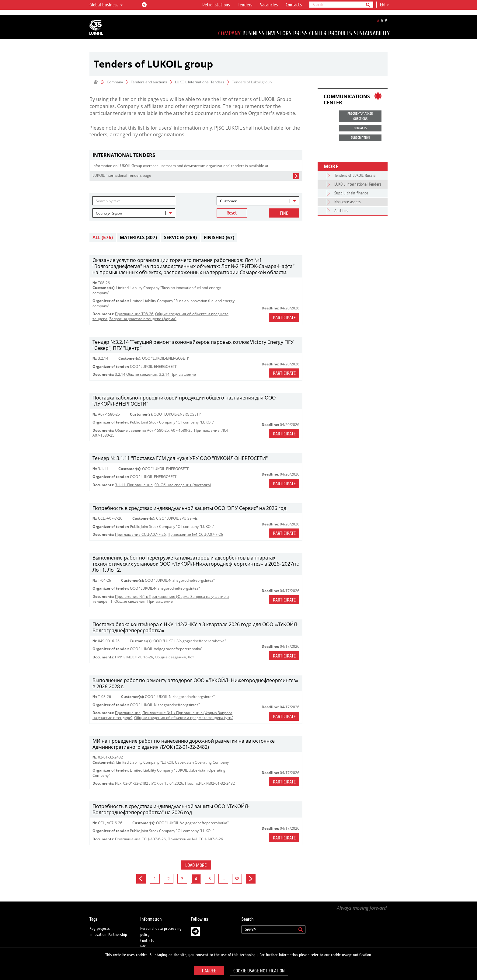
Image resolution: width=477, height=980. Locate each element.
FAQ (143, 941)
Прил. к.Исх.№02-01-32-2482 (210, 783)
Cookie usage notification (259, 971)
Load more (196, 865)
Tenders (245, 5)
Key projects (100, 922)
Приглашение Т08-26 (134, 314)
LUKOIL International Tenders (200, 82)
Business (253, 33)
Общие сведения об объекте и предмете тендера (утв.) (184, 718)
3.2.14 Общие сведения (136, 374)
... (223, 879)
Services (180, 237)
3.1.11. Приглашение (134, 485)
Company (229, 33)
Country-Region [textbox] (109, 213)
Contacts (294, 5)
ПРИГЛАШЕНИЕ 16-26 (134, 657)
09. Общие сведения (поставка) (183, 485)
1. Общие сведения (128, 601)
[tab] (196, 155)
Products (340, 33)
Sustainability (372, 33)
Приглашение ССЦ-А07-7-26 (140, 534)
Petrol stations (216, 5)
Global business (106, 5)
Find (284, 213)
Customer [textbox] (228, 201)
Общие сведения (170, 657)
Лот (191, 657)
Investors (279, 33)
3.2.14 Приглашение (178, 374)
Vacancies (269, 5)
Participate (284, 318)
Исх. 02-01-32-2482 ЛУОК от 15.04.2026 (149, 783)
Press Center (310, 33)
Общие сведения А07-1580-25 (142, 430)
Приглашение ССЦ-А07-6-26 (140, 839)
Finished (219, 237)
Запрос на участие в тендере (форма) (143, 319)
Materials (138, 237)
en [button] (385, 5)
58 (237, 879)
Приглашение (160, 601)
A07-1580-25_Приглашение (195, 430)
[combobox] (258, 201)
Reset (232, 213)
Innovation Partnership (108, 929)
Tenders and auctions (149, 82)
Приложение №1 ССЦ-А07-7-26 (195, 534)
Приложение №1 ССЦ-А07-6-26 (195, 839)
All (103, 237)
